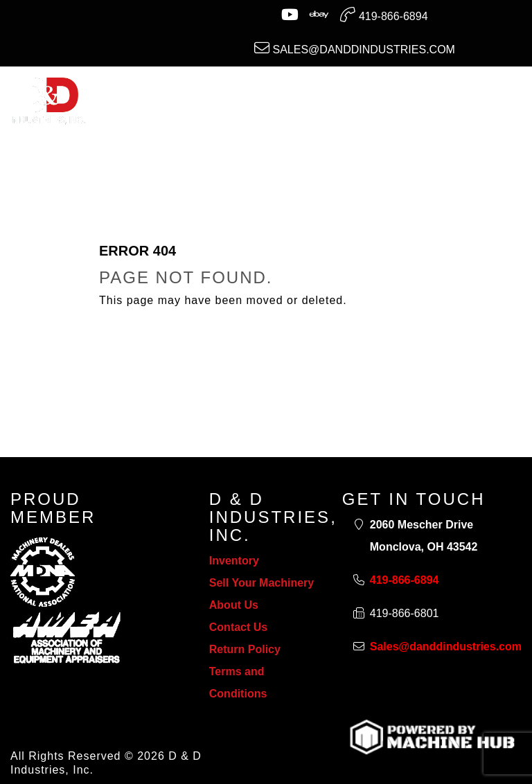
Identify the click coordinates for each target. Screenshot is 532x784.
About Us (234, 605)
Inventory (234, 561)
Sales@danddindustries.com (355, 48)
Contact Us (238, 627)
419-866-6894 (384, 15)
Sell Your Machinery (261, 583)
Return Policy (245, 649)
